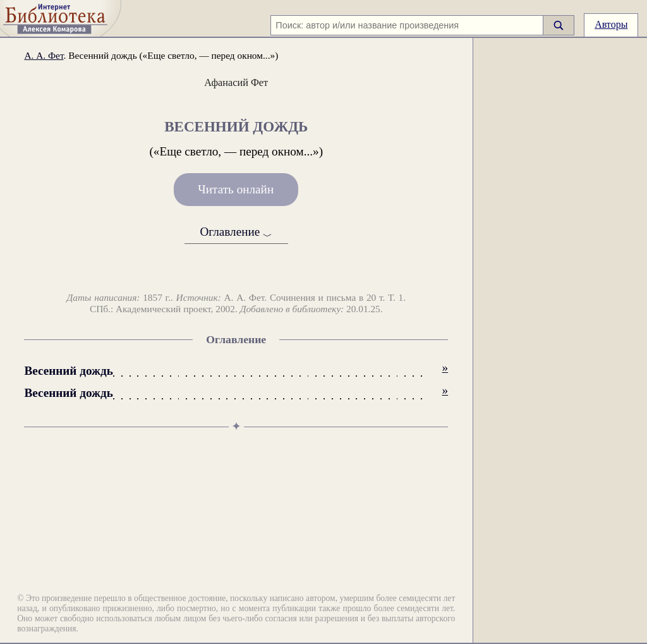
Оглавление (236, 233)
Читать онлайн (236, 190)
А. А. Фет (44, 55)
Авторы (611, 24)
